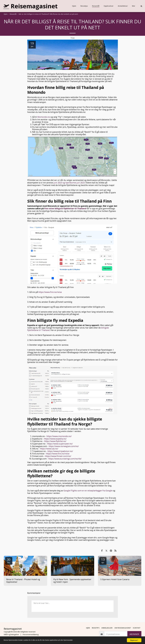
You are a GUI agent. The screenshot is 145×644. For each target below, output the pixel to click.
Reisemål (13, 14)
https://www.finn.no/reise (50, 292)
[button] (141, 6)
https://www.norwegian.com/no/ (64, 446)
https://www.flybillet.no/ (55, 441)
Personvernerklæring (31, 634)
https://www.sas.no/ (49, 449)
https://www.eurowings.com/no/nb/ (65, 459)
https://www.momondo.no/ (59, 436)
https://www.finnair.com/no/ (58, 456)
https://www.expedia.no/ (55, 439)
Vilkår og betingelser (11, 634)
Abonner (134, 634)
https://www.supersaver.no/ (60, 444)
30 (9, 560)
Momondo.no (44, 117)
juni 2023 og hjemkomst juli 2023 (69, 183)
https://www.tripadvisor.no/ (60, 451)
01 (56, 560)
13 (103, 560)
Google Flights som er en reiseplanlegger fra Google (88, 491)
